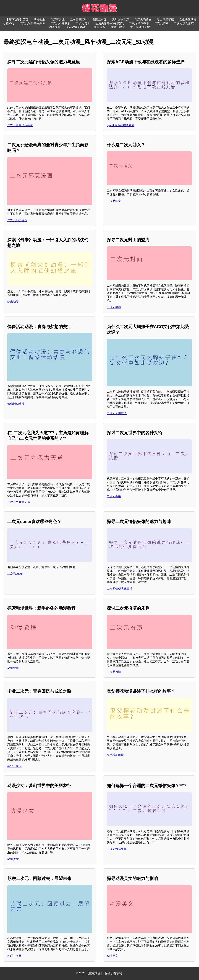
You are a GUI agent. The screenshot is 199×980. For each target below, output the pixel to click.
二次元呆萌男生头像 (32, 23)
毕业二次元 (14, 766)
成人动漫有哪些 (76, 27)
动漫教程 (13, 668)
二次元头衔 (114, 496)
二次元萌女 (114, 201)
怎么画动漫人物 (140, 27)
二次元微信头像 (117, 849)
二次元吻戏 (161, 23)
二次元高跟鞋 (78, 20)
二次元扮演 (114, 672)
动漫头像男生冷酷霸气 (109, 23)
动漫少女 (13, 859)
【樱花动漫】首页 (17, 20)
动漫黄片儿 (57, 20)
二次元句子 (83, 23)
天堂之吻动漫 (121, 20)
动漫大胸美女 (143, 20)
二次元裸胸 (98, 27)
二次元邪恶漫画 (17, 220)
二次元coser (15, 574)
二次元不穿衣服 (60, 23)
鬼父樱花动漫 (115, 755)
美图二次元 (99, 20)
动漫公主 (39, 20)
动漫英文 (112, 956)
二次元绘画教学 (139, 23)
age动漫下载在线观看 (121, 125)
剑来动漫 (13, 302)
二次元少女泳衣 (184, 23)
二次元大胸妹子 (117, 413)
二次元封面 (114, 307)
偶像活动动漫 (16, 404)
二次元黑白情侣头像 (20, 125)
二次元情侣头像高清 (120, 589)
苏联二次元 (14, 956)
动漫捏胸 (55, 27)
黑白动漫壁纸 (165, 20)
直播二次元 (118, 27)
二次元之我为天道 (19, 502)
